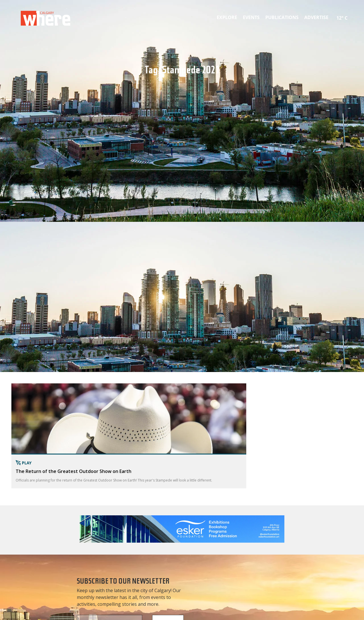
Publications (282, 17)
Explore (227, 17)
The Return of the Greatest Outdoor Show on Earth (74, 471)
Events (251, 17)
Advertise (316, 17)
